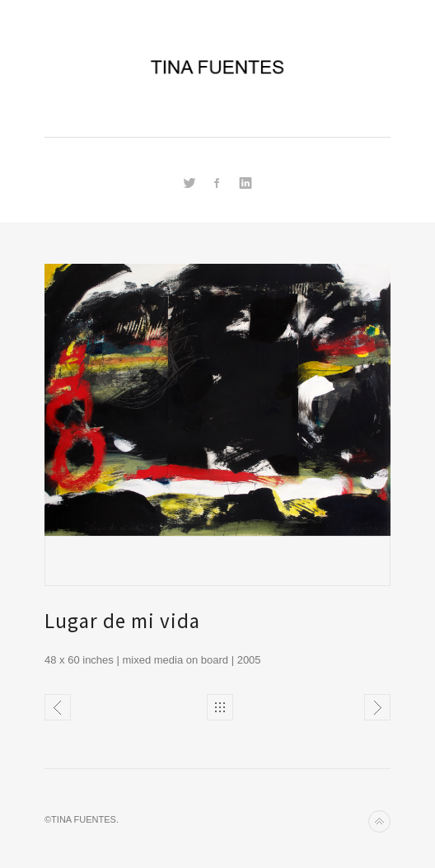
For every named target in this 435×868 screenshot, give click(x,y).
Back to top (379, 821)
